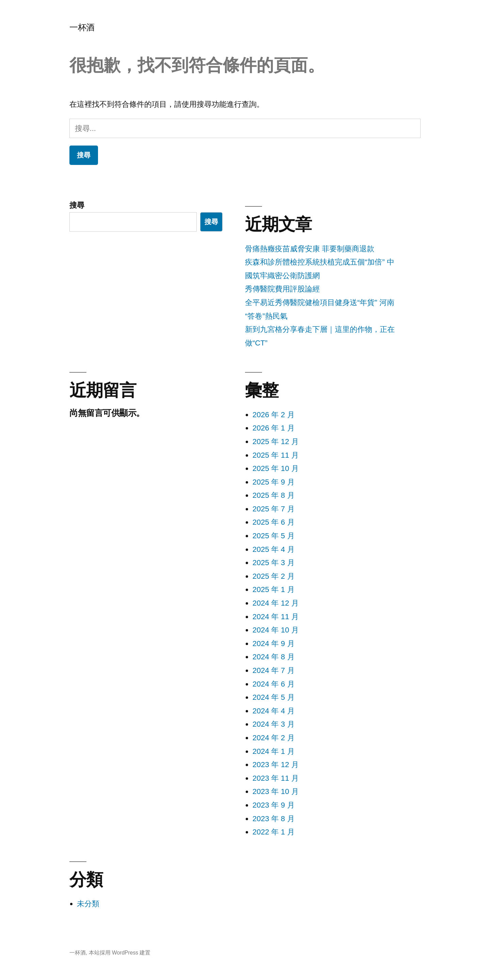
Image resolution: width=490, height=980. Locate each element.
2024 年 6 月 (274, 684)
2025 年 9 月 (274, 482)
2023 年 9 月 (274, 805)
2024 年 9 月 (274, 644)
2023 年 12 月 (276, 765)
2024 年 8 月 (274, 657)
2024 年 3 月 (274, 724)
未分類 (88, 904)
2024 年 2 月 (274, 738)
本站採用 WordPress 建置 (120, 953)
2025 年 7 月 (274, 509)
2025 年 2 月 (274, 576)
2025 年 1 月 (274, 589)
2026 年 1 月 (274, 428)
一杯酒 (82, 27)
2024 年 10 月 (276, 630)
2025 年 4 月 (274, 549)
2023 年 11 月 (276, 778)
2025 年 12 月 (276, 442)
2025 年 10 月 (276, 468)
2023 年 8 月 (274, 819)
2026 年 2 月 (274, 415)
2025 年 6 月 (274, 522)
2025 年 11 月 (276, 455)
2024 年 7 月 (274, 670)
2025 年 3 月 (274, 563)
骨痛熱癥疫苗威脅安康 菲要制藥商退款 (310, 249)
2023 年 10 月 (276, 791)
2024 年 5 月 (274, 697)
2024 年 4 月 (274, 711)
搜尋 (77, 205)
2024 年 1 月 (274, 751)
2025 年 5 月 (274, 536)
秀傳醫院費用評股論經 (282, 289)
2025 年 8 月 (274, 495)
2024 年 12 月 (276, 603)
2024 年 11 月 (276, 617)
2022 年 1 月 (274, 832)
